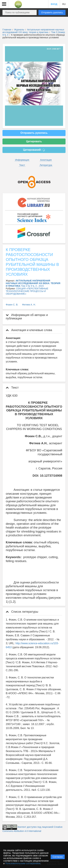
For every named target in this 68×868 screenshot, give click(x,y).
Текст (22, 165)
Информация (22, 160)
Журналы (19, 30)
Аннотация (46, 160)
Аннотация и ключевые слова (29, 330)
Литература (46, 165)
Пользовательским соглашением (23, 863)
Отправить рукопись (52, 12)
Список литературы (22, 612)
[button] (4, 4)
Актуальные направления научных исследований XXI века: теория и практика (33, 31)
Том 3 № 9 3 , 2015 (32, 286)
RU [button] (64, 4)
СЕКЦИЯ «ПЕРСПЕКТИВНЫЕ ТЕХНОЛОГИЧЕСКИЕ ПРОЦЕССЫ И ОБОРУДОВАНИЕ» (27, 291)
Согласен (58, 857)
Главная (7, 30)
